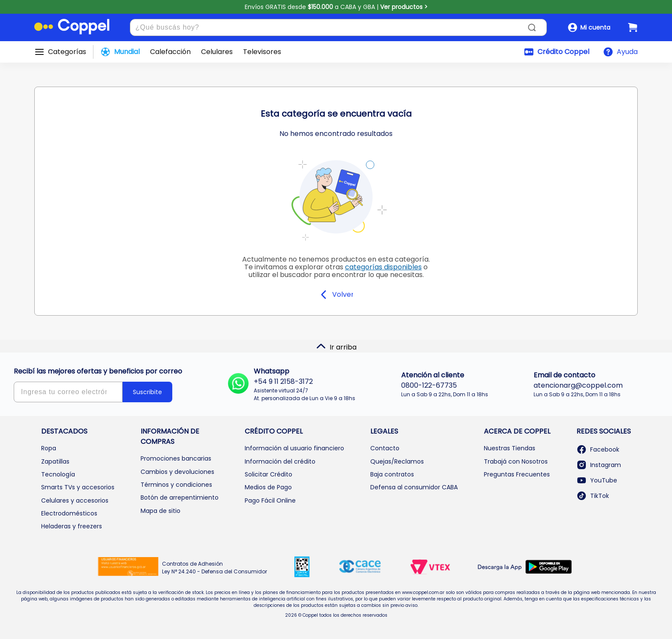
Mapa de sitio (160, 511)
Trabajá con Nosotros (516, 461)
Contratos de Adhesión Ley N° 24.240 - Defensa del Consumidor (214, 568)
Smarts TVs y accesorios (78, 487)
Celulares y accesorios (75, 500)
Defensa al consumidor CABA (414, 487)
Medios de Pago (268, 487)
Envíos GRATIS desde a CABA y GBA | (336, 7)
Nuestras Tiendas (510, 448)
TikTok (593, 496)
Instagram (599, 465)
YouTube (597, 480)
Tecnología (58, 474)
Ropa (49, 448)
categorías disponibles (383, 267)
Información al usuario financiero (294, 448)
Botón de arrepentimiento (180, 497)
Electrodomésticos (69, 513)
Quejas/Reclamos (397, 461)
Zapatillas (55, 461)
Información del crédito (280, 461)
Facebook (598, 449)
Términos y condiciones (176, 485)
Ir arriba (336, 347)
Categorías (67, 52)
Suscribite (147, 392)
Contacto (385, 448)
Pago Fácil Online (270, 500)
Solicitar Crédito (268, 474)
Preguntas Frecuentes (517, 474)
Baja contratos (392, 474)
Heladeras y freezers (72, 526)
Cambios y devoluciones (177, 472)
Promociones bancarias (176, 458)
